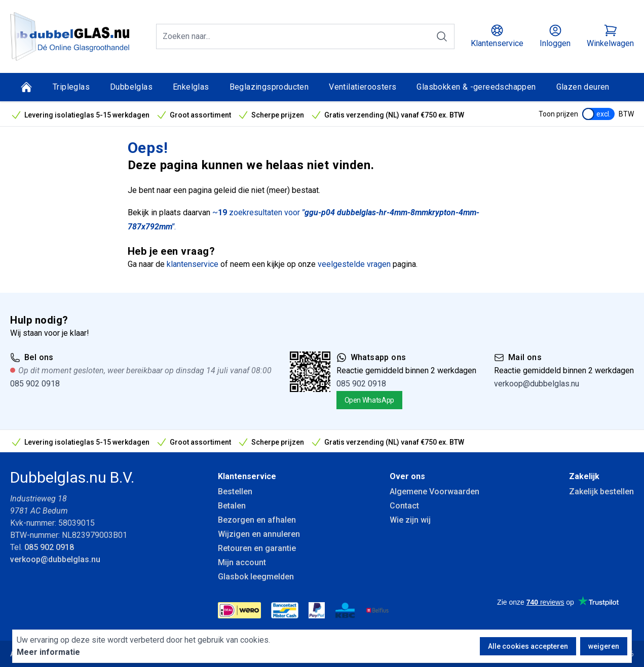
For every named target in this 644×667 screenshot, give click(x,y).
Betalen (232, 506)
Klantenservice (247, 476)
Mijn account (242, 562)
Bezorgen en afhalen (257, 520)
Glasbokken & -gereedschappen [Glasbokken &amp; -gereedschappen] (476, 87)
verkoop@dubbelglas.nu (537, 384)
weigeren (604, 646)
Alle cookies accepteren (528, 646)
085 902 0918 (35, 384)
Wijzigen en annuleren (259, 534)
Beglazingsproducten (269, 87)
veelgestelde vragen (354, 264)
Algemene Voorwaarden (434, 492)
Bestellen (235, 492)
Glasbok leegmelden (256, 577)
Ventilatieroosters (363, 87)
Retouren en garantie (257, 548)
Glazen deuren (583, 87)
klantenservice (193, 264)
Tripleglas (71, 87)
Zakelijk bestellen (601, 492)
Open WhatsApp (369, 400)
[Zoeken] (442, 36)
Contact (404, 506)
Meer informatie (48, 652)
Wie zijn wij (410, 520)
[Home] (26, 87)
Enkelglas (191, 87)
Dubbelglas (131, 87)
